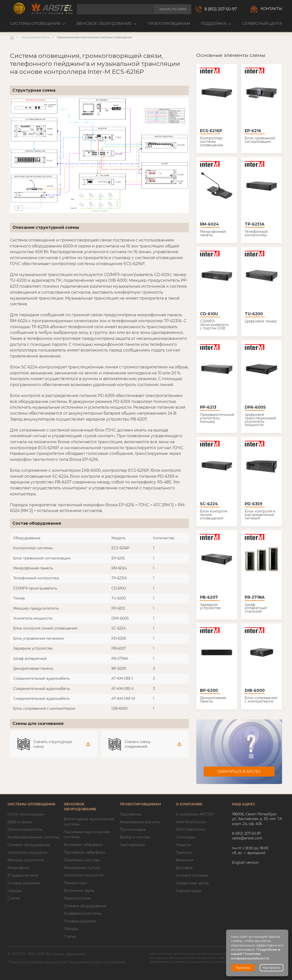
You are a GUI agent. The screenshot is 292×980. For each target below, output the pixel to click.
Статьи (14, 898)
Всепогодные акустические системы (89, 822)
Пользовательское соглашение (97, 962)
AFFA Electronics (191, 829)
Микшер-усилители (26, 860)
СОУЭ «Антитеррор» (26, 814)
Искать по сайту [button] (173, 9)
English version (245, 862)
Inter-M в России (191, 822)
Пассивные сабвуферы (85, 852)
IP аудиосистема (23, 875)
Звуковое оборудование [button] (106, 24)
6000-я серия (20, 822)
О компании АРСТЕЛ (195, 814)
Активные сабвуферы (83, 845)
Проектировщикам (169, 24)
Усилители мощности (27, 853)
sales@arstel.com (247, 838)
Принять (243, 968)
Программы (131, 814)
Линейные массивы (82, 860)
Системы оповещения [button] (38, 24)
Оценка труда (188, 891)
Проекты (184, 853)
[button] (99, 155)
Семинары (186, 837)
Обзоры (15, 891)
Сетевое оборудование (29, 845)
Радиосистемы (77, 898)
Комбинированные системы (33, 837)
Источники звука (79, 891)
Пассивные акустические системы (87, 835)
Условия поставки (192, 875)
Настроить (271, 968)
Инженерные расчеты (140, 822)
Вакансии (185, 860)
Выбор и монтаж (135, 837)
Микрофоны (19, 868)
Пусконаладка (133, 829)
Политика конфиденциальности (37, 962)
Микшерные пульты (82, 868)
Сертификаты (132, 845)
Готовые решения (24, 883)
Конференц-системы (83, 913)
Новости (184, 845)
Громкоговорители (25, 829)
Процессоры (75, 883)
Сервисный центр (262, 24)
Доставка (184, 868)
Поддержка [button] (216, 24)
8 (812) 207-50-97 (221, 9)
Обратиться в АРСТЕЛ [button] (239, 772)
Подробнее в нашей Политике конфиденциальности (256, 954)
